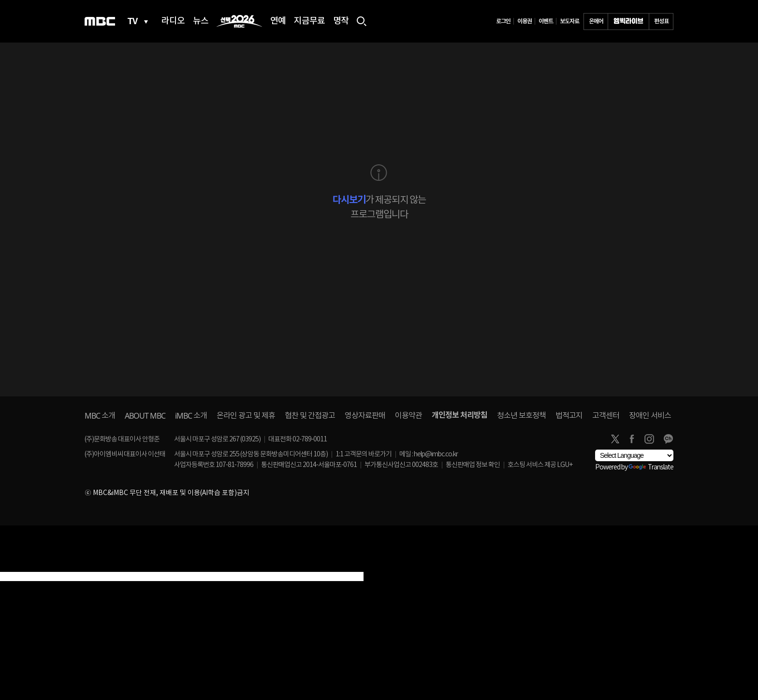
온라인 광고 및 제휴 (246, 416)
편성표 (661, 21)
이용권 (525, 21)
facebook (632, 439)
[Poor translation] (24, 566)
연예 (278, 21)
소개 (100, 416)
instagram (649, 439)
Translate (651, 467)
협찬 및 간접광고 (310, 416)
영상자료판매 (365, 416)
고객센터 (606, 416)
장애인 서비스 (650, 416)
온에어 (596, 21)
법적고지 (569, 416)
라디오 (173, 21)
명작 (341, 21)
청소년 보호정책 (521, 416)
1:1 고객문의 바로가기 (364, 454)
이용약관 (408, 416)
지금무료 (309, 21)
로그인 (503, 21)
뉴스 (201, 21)
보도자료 (569, 21)
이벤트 (546, 21)
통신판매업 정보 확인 (473, 465)
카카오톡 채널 (668, 439)
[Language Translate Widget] (634, 455)
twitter (615, 439)
